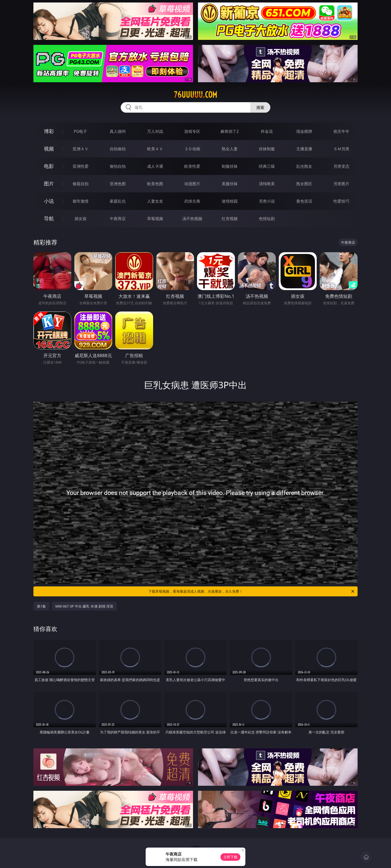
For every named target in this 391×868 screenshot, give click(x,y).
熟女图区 (304, 184)
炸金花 (267, 131)
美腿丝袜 (230, 184)
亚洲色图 (118, 184)
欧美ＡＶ (155, 149)
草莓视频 (155, 219)
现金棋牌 (304, 131)
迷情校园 (230, 201)
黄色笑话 (304, 201)
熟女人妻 (230, 149)
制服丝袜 (230, 166)
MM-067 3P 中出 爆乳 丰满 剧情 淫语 (84, 606)
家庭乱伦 (118, 201)
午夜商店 (118, 219)
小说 (49, 201)
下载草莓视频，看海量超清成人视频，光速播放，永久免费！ (252, 591)
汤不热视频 (192, 219)
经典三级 (267, 166)
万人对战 (155, 131)
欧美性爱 (192, 166)
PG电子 (80, 131)
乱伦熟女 (304, 166)
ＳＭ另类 (341, 149)
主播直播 (304, 149)
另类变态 (341, 166)
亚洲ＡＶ (81, 149)
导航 (49, 218)
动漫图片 (192, 184)
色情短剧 (267, 219)
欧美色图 (155, 184)
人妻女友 (155, 201)
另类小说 (267, 201)
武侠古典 (192, 201)
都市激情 (81, 201)
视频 (49, 149)
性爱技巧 (341, 201)
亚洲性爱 (81, 166)
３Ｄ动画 (192, 149)
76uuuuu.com (195, 95)
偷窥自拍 (81, 184)
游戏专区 (192, 131)
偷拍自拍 (118, 166)
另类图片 (341, 184)
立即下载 (230, 857)
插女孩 (81, 219)
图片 (49, 184)
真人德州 (118, 131)
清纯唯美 (267, 184)
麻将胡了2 (230, 131)
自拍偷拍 (118, 149)
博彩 (49, 131)
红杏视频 (230, 219)
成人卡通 (155, 166)
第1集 (41, 606)
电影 (49, 166)
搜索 (260, 107)
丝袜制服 (267, 149)
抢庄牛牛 (341, 131)
